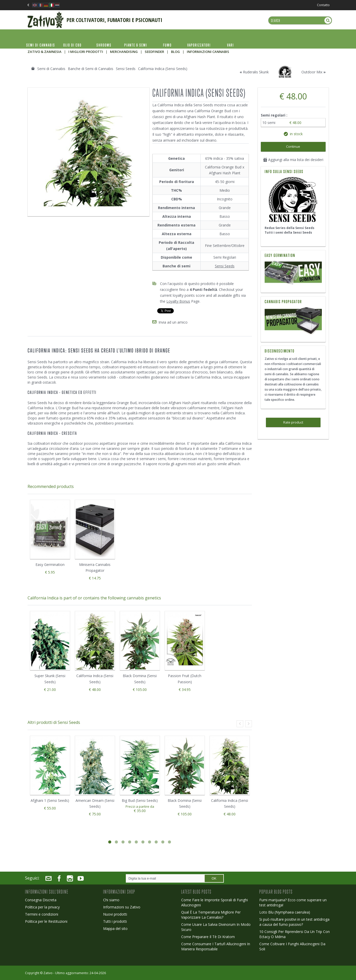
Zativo (48, 973)
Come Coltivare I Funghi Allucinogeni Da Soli (292, 946)
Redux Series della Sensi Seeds (290, 228)
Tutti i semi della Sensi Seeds (288, 232)
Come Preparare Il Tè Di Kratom (208, 937)
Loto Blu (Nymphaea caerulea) (285, 912)
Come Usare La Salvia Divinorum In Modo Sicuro (216, 927)
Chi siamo (111, 900)
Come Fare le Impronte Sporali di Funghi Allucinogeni (214, 902)
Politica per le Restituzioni (46, 921)
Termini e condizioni (42, 914)
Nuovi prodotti (115, 914)
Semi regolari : (275, 115)
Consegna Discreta (41, 900)
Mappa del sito (115, 928)
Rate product (293, 422)
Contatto (323, 5)
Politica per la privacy (42, 907)
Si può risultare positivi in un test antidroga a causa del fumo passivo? (294, 922)
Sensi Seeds (225, 266)
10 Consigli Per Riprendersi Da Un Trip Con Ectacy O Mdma (294, 934)
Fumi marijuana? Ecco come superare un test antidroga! (293, 902)
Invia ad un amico (173, 322)
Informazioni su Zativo (122, 907)
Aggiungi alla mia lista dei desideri (293, 160)
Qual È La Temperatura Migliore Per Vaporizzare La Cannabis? (211, 915)
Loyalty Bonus (178, 301)
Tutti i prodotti (115, 921)
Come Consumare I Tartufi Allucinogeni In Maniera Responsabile (216, 946)
